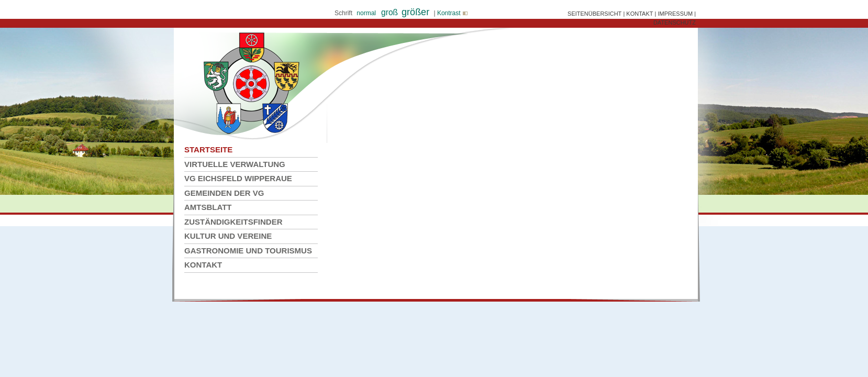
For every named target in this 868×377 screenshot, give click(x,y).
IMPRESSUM (675, 14)
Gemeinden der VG (224, 193)
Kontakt (203, 265)
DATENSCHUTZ (675, 23)
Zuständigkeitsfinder (233, 222)
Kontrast (452, 13)
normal (366, 13)
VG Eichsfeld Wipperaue (238, 178)
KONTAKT (639, 14)
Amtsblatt (208, 207)
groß (390, 12)
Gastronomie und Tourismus (248, 251)
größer (415, 12)
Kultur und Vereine (228, 236)
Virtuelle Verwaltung (235, 164)
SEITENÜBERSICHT (594, 14)
